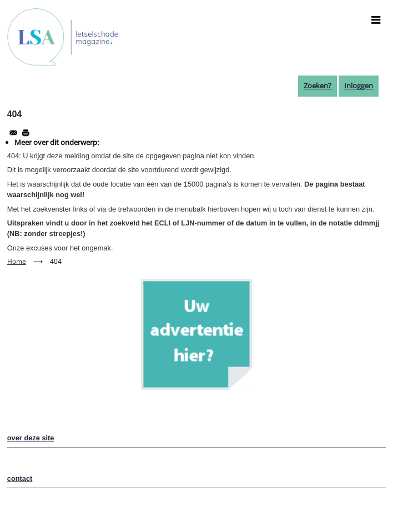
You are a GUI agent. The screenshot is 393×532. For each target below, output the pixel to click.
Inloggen (359, 86)
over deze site (31, 438)
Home (17, 261)
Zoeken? (318, 86)
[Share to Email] (13, 133)
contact (20, 478)
